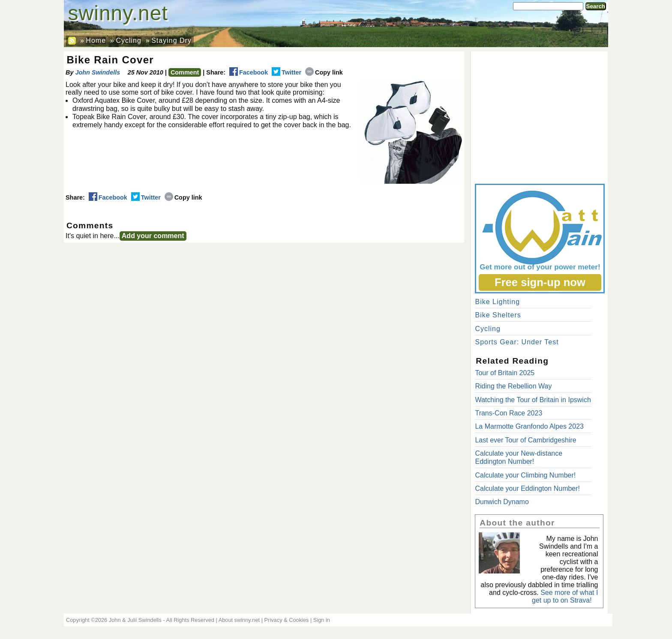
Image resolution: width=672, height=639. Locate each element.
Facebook (249, 72)
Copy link (324, 72)
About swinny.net (239, 620)
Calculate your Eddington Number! (527, 488)
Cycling (128, 40)
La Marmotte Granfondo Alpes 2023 (529, 426)
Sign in (322, 620)
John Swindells (97, 72)
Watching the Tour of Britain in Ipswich (533, 400)
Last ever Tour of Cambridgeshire (525, 440)
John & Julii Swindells (135, 620)
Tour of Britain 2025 (505, 373)
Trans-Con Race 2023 (508, 413)
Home (96, 40)
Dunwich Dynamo (502, 502)
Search (596, 6)
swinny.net (118, 13)
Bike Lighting (497, 302)
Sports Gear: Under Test (517, 342)
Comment (185, 72)
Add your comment (153, 236)
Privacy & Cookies (287, 620)
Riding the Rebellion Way (513, 386)
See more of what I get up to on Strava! (565, 596)
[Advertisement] (539, 116)
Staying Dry (171, 40)
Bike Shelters (498, 315)
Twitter (286, 72)
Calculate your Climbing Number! (525, 475)
